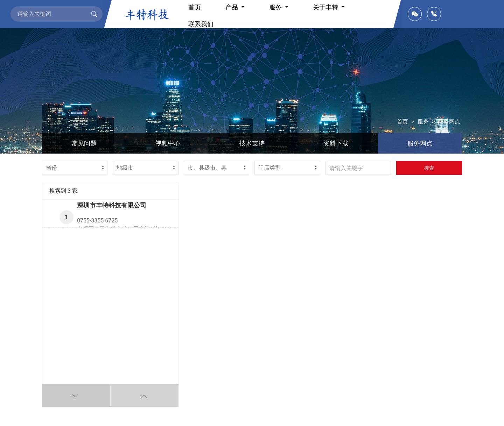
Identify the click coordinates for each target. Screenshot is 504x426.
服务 (423, 122)
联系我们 (201, 24)
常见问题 (84, 143)
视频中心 (168, 143)
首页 (402, 122)
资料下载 (336, 143)
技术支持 (252, 143)
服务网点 (449, 122)
